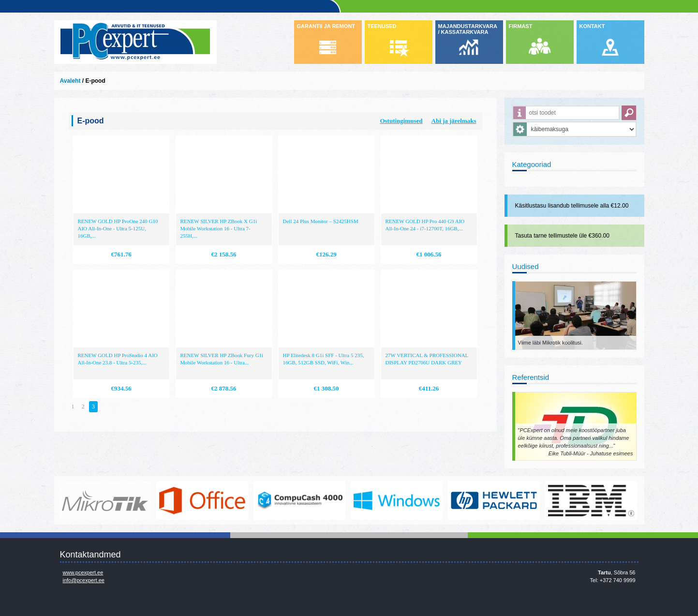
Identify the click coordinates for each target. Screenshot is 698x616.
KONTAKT (592, 26)
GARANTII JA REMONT (326, 26)
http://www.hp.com (494, 500)
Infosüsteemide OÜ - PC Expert (135, 42)
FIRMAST (521, 26)
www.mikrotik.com (105, 500)
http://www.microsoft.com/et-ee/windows (397, 500)
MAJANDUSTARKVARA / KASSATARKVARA (468, 29)
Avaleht (70, 81)
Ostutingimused (401, 121)
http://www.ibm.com (591, 500)
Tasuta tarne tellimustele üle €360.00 (562, 236)
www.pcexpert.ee (83, 572)
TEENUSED (382, 26)
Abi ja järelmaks (454, 121)
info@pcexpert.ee (84, 580)
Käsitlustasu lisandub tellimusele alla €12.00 (572, 206)
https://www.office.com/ (202, 500)
